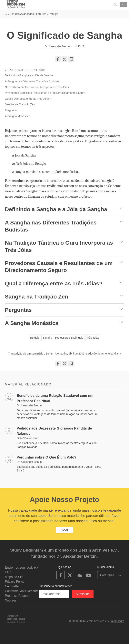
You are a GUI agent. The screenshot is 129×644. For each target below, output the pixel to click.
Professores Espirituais (69, 338)
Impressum (117, 621)
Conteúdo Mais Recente (22, 591)
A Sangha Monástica (17, 116)
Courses (11, 600)
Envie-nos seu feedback (22, 568)
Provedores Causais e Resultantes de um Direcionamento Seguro (45, 93)
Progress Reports (17, 596)
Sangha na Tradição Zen (20, 104)
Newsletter (12, 586)
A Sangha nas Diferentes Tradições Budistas (32, 81)
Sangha (47, 338)
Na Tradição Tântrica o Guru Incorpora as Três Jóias (37, 87)
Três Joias (93, 338)
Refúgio (35, 338)
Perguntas (11, 110)
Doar (64, 530)
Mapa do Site (14, 577)
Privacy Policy (15, 582)
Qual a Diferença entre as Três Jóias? (28, 99)
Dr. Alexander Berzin (57, 46)
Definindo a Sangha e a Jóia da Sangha (29, 75)
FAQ (8, 572)
